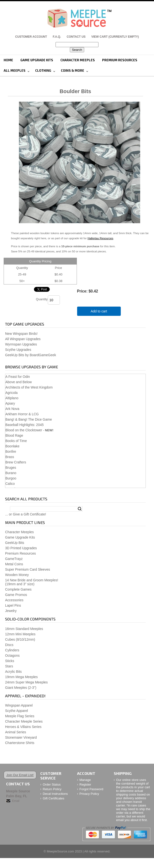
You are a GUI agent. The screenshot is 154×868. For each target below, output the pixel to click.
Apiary (10, 403)
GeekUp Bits (15, 543)
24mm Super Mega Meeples (26, 682)
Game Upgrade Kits (37, 60)
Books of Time (16, 441)
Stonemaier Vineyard (21, 737)
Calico (10, 484)
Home (8, 60)
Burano (11, 473)
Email (16, 801)
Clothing (43, 71)
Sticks (10, 661)
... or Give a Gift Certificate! (26, 514)
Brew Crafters (16, 462)
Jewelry (11, 611)
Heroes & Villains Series (23, 727)
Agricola (12, 393)
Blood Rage (14, 435)
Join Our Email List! (20, 775)
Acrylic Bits (13, 672)
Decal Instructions (55, 794)
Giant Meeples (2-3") (21, 688)
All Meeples (15, 71)
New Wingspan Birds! (21, 334)
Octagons (12, 655)
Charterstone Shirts (20, 743)
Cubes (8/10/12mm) (20, 639)
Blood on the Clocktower (24, 430)
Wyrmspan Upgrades (21, 344)
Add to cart (99, 311)
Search (80, 509)
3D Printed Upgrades (21, 548)
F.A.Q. (57, 37)
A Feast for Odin (18, 377)
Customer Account (31, 37)
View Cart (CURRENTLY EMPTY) (115, 37)
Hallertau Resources (100, 238)
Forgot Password (91, 789)
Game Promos (16, 595)
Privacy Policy (89, 794)
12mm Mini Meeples (20, 634)
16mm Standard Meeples (24, 629)
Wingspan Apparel (19, 705)
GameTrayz (14, 559)
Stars (9, 666)
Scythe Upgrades (18, 350)
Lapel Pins (13, 605)
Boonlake (12, 446)
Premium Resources (120, 60)
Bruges (11, 468)
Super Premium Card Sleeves (28, 569)
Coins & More (73, 71)
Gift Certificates (53, 798)
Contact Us (76, 37)
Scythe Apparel (16, 711)
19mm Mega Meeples (21, 677)
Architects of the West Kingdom (29, 387)
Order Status (52, 784)
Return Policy (52, 789)
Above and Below (19, 382)
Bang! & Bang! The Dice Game (29, 419)
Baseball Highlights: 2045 (24, 425)
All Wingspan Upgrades (23, 339)
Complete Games (18, 589)
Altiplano (12, 398)
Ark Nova (12, 409)
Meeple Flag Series (20, 716)
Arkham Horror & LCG (22, 414)
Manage (85, 780)
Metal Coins (14, 564)
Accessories (14, 600)
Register (85, 784)
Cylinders (12, 650)
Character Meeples (78, 60)
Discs (9, 645)
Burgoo (11, 478)
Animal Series (16, 732)
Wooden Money (17, 575)
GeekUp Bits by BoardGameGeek (31, 355)
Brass (10, 457)
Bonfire (11, 452)
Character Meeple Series (24, 721)
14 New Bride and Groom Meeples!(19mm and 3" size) (32, 582)
